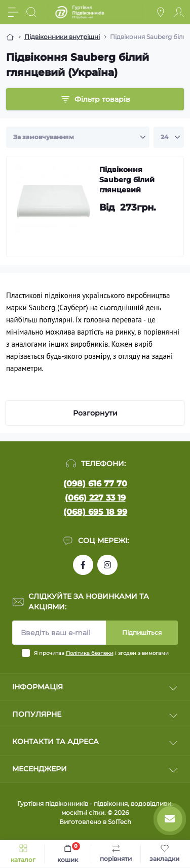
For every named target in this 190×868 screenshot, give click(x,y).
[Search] (31, 12)
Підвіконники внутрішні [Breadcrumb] (62, 37)
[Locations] (161, 12)
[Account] (179, 12)
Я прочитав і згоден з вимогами (101, 653)
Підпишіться (142, 632)
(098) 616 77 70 (95, 484)
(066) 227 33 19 (95, 498)
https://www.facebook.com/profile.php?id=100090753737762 (83, 565)
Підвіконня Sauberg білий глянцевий (127, 180)
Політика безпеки (90, 653)
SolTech (120, 822)
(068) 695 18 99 (95, 512)
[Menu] (13, 12)
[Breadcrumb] (10, 37)
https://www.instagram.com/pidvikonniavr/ (107, 565)
